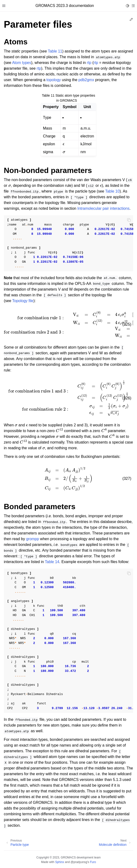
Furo (93, 862)
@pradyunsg (79, 862)
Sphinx (59, 862)
